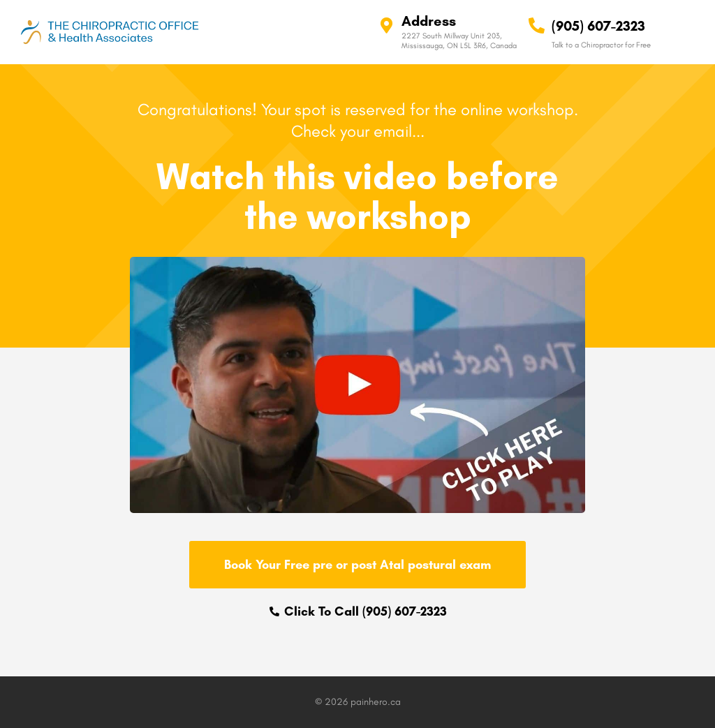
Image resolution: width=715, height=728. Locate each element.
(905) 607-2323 (598, 26)
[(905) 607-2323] (537, 25)
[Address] (386, 25)
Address (429, 21)
